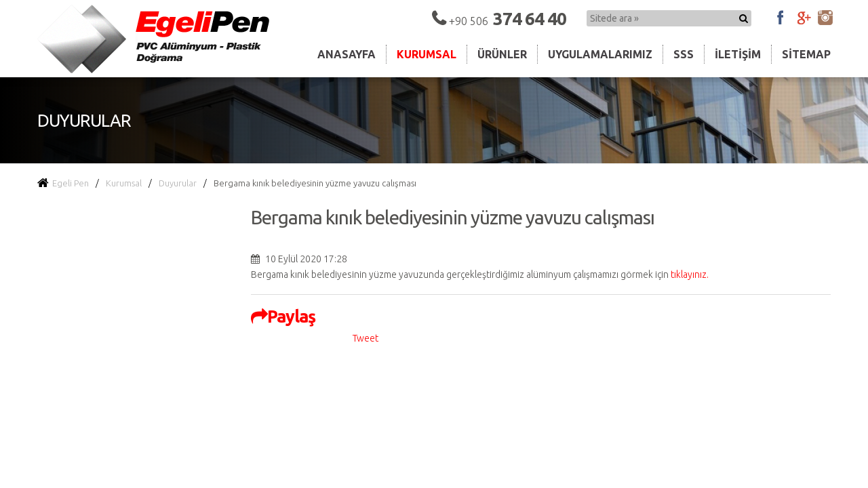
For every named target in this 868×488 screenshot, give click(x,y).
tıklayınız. (690, 274)
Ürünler (502, 54)
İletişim (738, 54)
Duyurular (178, 183)
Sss (684, 54)
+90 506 (508, 21)
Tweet (366, 338)
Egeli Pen (63, 183)
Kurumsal (427, 54)
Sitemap (806, 54)
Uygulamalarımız (600, 54)
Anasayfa (347, 54)
